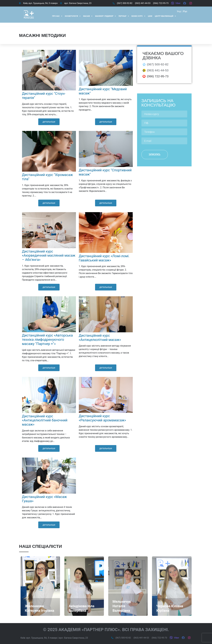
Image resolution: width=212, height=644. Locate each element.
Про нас (57, 16)
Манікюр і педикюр (105, 16)
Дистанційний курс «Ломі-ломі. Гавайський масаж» (104, 258)
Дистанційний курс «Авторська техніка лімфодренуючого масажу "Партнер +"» (47, 340)
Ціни (150, 16)
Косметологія (73, 16)
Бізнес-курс (138, 16)
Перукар (124, 16)
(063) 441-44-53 (158, 70)
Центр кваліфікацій (165, 16)
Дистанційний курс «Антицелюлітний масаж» (100, 338)
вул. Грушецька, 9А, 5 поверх (42, 638)
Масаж (88, 16)
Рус (185, 11)
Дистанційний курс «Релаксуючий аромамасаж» (102, 418)
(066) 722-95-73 (158, 76)
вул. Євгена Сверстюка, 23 (74, 638)
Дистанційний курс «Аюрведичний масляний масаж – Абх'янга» (49, 256)
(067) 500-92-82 (158, 64)
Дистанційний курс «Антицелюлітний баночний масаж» (45, 420)
